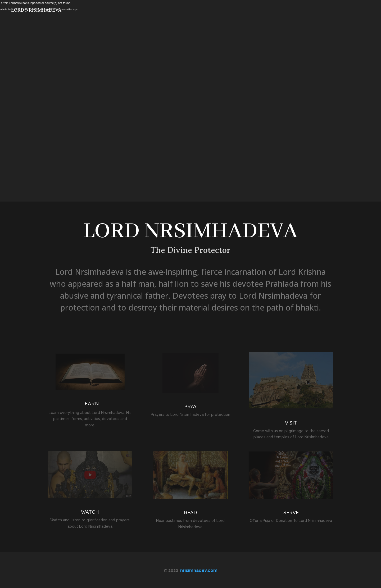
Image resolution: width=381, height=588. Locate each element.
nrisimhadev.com (199, 570)
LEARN (90, 404)
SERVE (291, 512)
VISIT (291, 423)
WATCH (90, 512)
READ (190, 512)
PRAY (190, 406)
